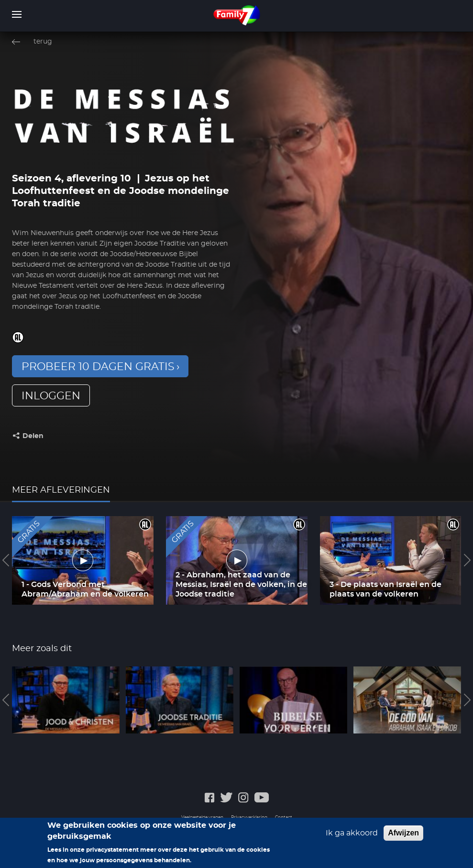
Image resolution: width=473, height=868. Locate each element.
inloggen (51, 396)
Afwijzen (403, 833)
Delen (33, 436)
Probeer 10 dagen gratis (98, 367)
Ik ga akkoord (352, 833)
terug (43, 42)
